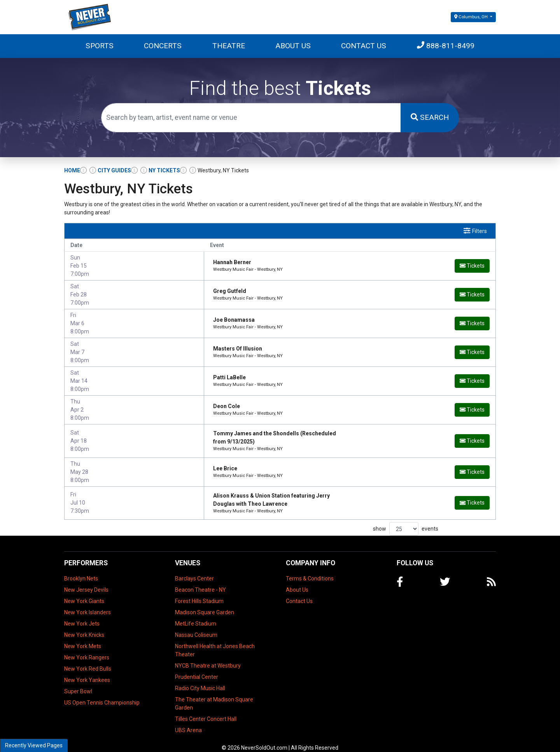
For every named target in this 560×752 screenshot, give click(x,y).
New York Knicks (84, 626)
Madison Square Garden (205, 603)
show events (406, 520)
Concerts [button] (163, 46)
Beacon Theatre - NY (200, 580)
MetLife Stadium (196, 614)
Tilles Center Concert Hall (206, 710)
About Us (293, 46)
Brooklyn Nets (81, 569)
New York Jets (82, 614)
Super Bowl (78, 682)
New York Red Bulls (88, 659)
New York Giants (84, 592)
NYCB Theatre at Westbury (208, 656)
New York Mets (83, 637)
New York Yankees (87, 671)
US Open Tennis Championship (102, 693)
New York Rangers (87, 648)
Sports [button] (100, 46)
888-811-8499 (446, 46)
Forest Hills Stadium (199, 592)
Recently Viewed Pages (34, 745)
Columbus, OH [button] (472, 17)
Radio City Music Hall (200, 679)
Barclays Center (194, 569)
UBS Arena (188, 721)
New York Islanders (87, 603)
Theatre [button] (229, 46)
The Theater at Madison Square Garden (214, 694)
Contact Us (364, 46)
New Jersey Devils (86, 580)
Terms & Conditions (310, 569)
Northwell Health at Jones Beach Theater (215, 641)
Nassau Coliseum (196, 626)
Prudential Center (197, 668)
